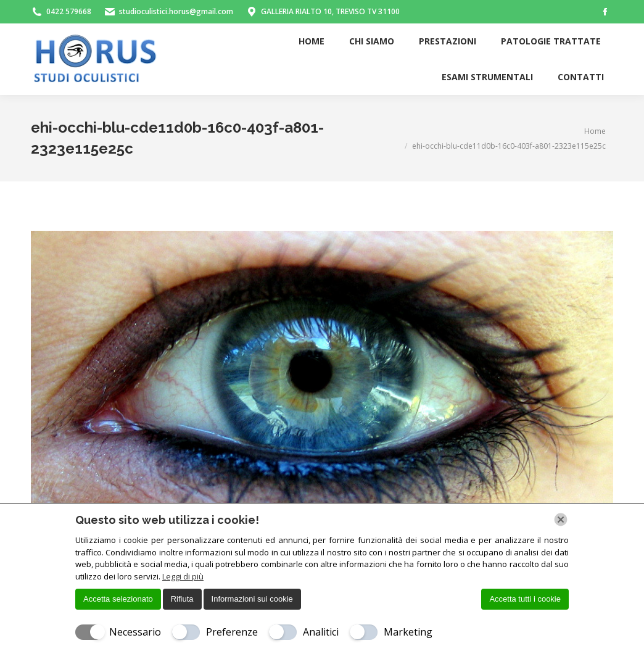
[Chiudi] (561, 520)
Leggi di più (183, 576)
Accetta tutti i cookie (525, 599)
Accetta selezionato (118, 599)
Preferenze (232, 632)
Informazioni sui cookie (252, 599)
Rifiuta (182, 599)
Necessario (135, 632)
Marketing (408, 632)
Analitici (321, 632)
